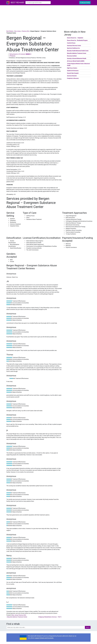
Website (12, 56)
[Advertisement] (48, 17)
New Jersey (17, 31)
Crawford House (71, 43)
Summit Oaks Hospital (73, 73)
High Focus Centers (72, 68)
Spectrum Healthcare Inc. (74, 48)
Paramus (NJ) (26, 31)
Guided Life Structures (73, 71)
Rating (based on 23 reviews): (20, 54)
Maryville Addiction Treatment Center (17, 617)
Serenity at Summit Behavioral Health (77, 58)
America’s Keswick (72, 76)
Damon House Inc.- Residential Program (77, 40)
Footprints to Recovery (73, 78)
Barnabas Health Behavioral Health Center (78, 51)
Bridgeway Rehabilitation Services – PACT (50, 617)
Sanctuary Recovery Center (74, 46)
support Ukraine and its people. (44, 638)
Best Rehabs (17, 3)
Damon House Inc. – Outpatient (75, 38)
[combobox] (38, 3)
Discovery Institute (72, 56)
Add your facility (85, 2)
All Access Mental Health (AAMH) (76, 61)
